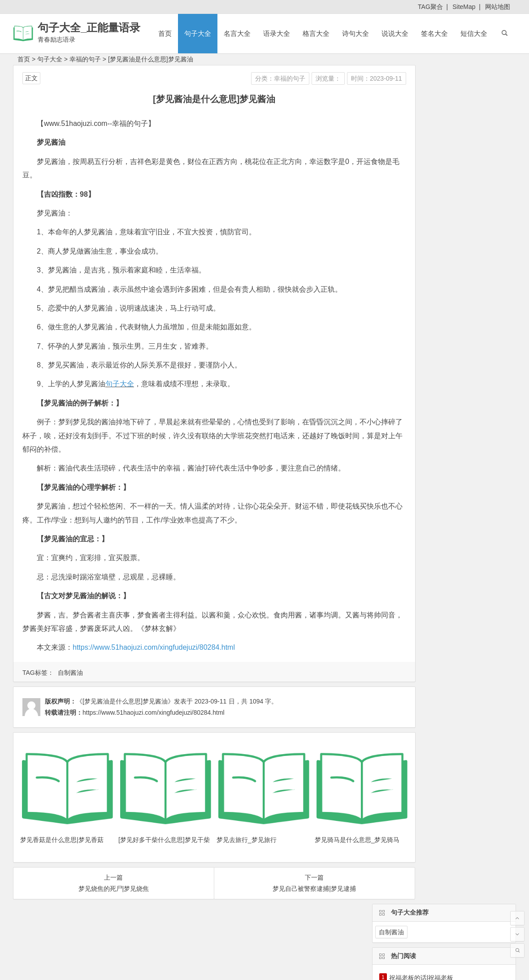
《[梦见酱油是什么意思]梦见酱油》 (125, 701)
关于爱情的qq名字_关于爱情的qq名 (441, 251)
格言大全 (316, 33)
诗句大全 (356, 33)
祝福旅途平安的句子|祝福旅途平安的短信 (447, 176)
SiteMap (464, 7)
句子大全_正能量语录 (89, 28)
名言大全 (237, 33)
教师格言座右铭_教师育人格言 (432, 164)
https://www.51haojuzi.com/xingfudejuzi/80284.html (154, 647)
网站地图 (498, 7)
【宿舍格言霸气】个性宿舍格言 (433, 151)
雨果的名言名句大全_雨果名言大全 (438, 239)
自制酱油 (70, 673)
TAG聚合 (430, 7)
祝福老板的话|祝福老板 (421, 138)
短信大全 (474, 33)
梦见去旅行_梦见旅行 (222, 828)
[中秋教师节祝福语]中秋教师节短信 (438, 201)
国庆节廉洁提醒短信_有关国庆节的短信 (444, 189)
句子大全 (198, 33)
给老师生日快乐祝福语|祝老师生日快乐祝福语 (453, 214)
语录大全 (277, 33)
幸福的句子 (85, 59)
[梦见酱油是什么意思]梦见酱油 (151, 59)
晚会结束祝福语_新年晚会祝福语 (435, 226)
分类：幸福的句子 (232, 78)
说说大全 (395, 33)
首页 (165, 33)
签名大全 (434, 33)
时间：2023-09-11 (328, 78)
